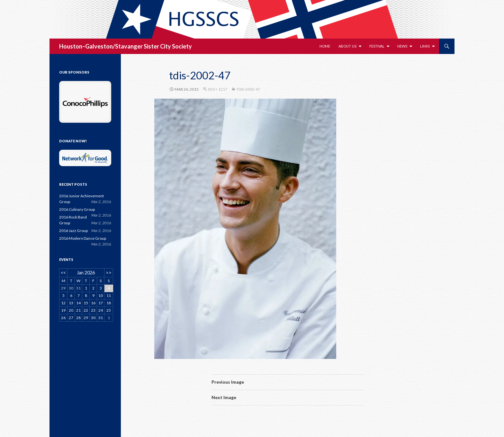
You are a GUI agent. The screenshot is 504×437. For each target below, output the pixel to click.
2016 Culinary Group (77, 209)
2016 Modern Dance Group (83, 238)
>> (109, 273)
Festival (377, 46)
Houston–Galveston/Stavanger (101, 46)
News (402, 46)
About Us (347, 46)
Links (425, 46)
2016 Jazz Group (73, 231)
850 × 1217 (218, 89)
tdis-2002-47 (248, 89)
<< (63, 273)
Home (325, 46)
